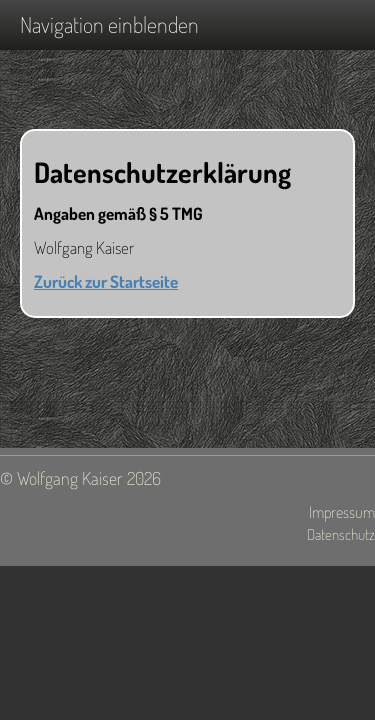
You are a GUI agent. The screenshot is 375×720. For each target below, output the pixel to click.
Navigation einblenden (109, 24)
